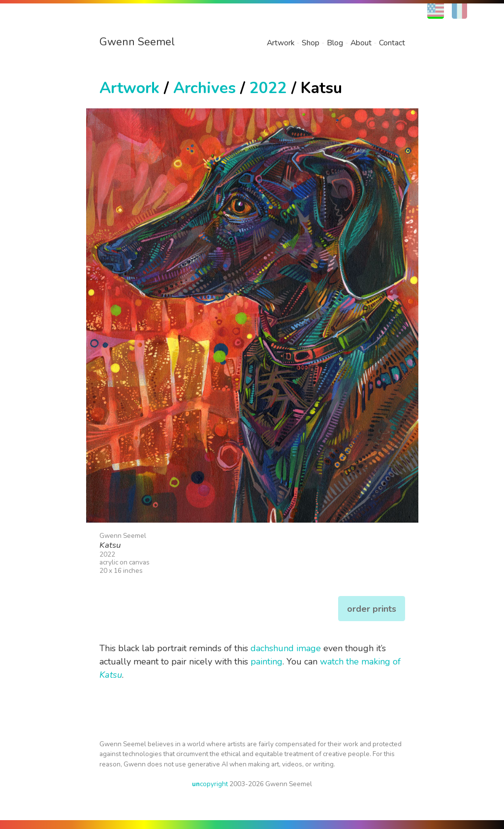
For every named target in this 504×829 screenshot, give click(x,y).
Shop (311, 43)
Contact (392, 43)
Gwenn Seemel (137, 42)
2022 (268, 88)
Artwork (281, 43)
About (361, 43)
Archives (205, 88)
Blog (335, 43)
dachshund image (286, 648)
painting (267, 662)
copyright (210, 784)
